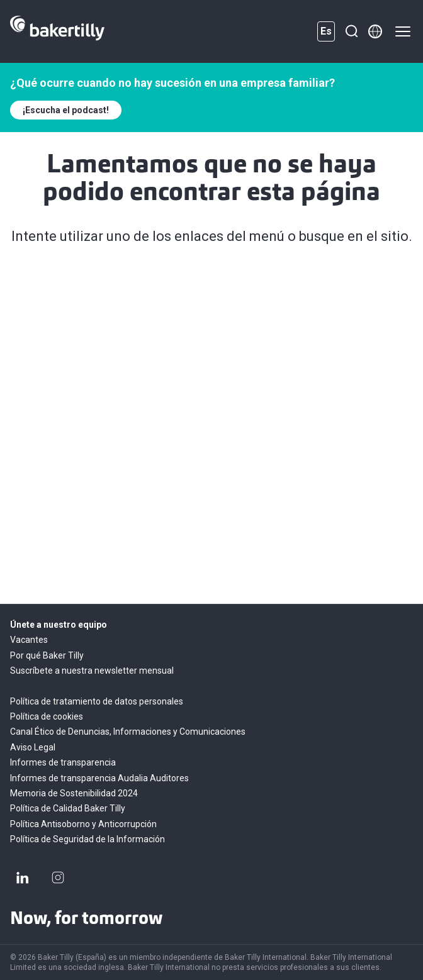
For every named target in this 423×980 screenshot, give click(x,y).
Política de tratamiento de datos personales (97, 701)
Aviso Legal (33, 747)
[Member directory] (375, 31)
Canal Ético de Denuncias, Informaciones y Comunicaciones (128, 732)
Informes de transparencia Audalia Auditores (99, 778)
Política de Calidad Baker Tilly (68, 808)
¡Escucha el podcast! (66, 110)
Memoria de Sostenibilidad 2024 (74, 793)
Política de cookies (47, 716)
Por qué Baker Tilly (47, 655)
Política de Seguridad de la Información (87, 839)
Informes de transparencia (63, 762)
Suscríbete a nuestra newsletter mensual (92, 671)
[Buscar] (351, 31)
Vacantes (29, 640)
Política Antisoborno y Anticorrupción (83, 824)
